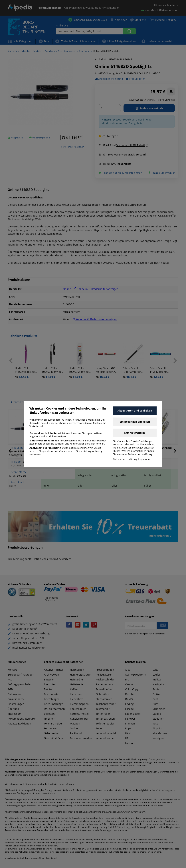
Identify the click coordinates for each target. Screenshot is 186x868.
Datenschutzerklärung (125, 459)
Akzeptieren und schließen (135, 411)
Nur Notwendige (135, 433)
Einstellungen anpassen (135, 422)
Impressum (144, 459)
